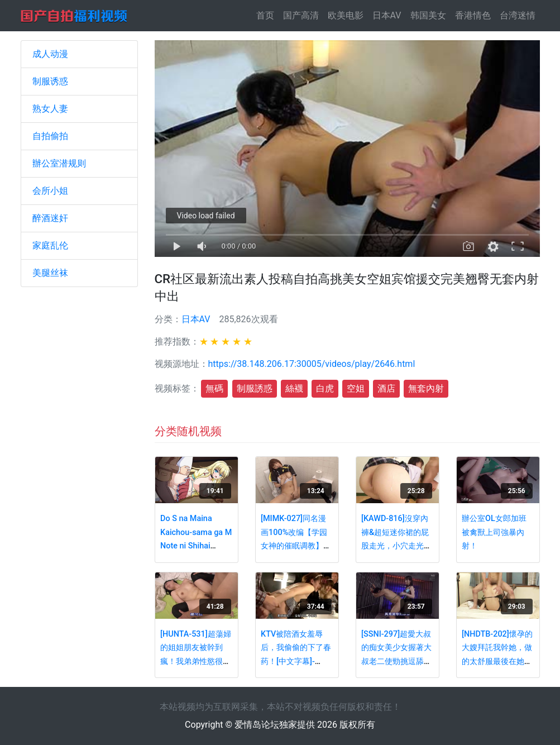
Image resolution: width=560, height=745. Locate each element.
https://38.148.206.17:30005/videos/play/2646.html (312, 364)
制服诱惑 (50, 81)
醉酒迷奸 (50, 218)
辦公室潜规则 (59, 163)
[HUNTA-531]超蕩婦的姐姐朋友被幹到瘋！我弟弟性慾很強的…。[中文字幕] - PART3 (196, 662)
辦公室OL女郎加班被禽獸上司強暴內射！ (494, 532)
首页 (267, 15)
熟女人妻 (50, 109)
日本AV (387, 15)
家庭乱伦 (50, 245)
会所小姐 (50, 191)
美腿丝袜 (50, 273)
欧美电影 (346, 15)
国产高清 (301, 15)
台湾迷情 (518, 15)
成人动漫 (50, 54)
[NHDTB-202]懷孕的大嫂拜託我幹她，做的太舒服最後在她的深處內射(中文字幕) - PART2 (497, 662)
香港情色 (473, 15)
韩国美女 (428, 15)
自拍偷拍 (50, 136)
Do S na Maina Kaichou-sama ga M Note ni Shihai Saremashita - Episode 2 (196, 546)
